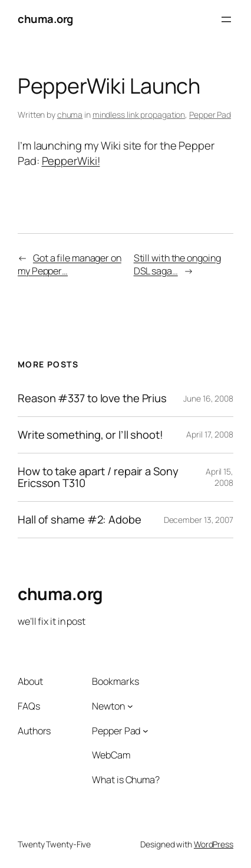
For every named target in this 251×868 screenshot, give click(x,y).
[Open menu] (226, 19)
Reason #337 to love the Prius (92, 398)
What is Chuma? (126, 780)
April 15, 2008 (219, 477)
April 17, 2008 (210, 434)
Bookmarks (115, 681)
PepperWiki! (71, 161)
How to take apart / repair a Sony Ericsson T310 (98, 477)
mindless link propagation (139, 115)
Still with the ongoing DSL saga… (177, 265)
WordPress (214, 844)
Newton (108, 706)
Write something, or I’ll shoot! (90, 435)
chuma (70, 115)
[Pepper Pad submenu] (146, 731)
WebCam (111, 755)
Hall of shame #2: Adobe (80, 520)
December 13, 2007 (199, 520)
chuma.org (45, 19)
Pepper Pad (210, 115)
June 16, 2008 (208, 398)
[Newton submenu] (130, 706)
